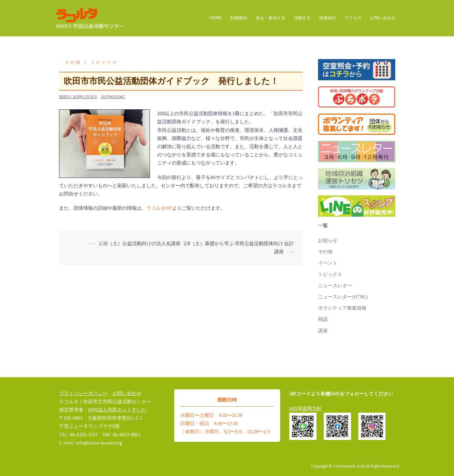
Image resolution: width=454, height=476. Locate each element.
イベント (328, 263)
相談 (323, 319)
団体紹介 (328, 18)
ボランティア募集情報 (342, 308)
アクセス (353, 18)
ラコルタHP (159, 208)
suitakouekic (113, 97)
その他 (73, 62)
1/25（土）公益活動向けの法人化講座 (140, 243)
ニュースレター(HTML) (343, 297)
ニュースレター (335, 285)
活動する (302, 18)
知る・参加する (270, 18)
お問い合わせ (383, 18)
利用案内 (239, 18)
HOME (215, 18)
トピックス (104, 62)
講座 (323, 331)
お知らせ (328, 240)
